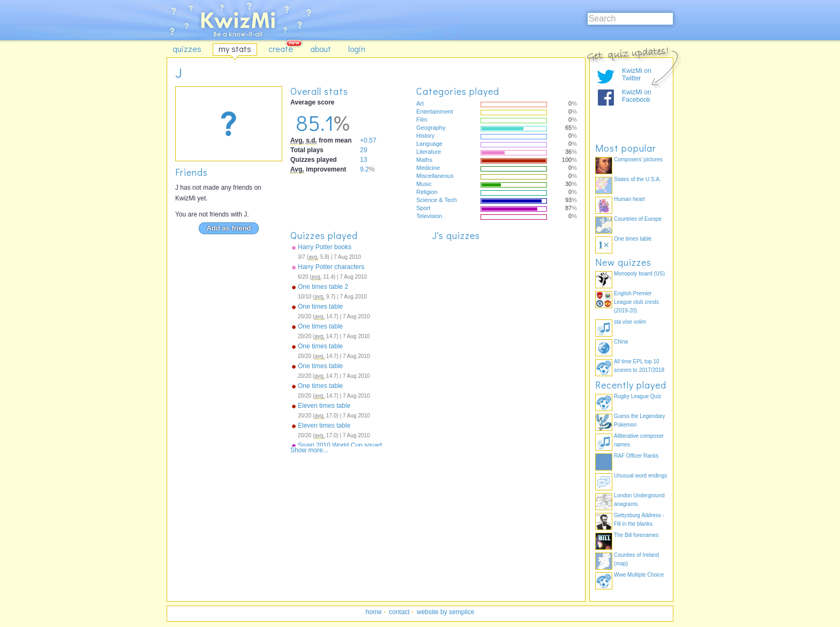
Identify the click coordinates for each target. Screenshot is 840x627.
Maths (424, 160)
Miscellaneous (435, 176)
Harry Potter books (325, 247)
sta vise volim (630, 322)
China (621, 342)
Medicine (428, 168)
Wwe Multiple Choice (639, 575)
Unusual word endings (640, 476)
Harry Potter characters (331, 267)
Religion (427, 192)
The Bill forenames (636, 535)
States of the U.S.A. (637, 179)
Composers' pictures (638, 159)
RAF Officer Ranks (636, 456)
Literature (429, 152)
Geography (431, 128)
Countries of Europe (638, 219)
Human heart (629, 199)
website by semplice (445, 612)
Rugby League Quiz (637, 396)
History (425, 136)
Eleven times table (324, 406)
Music (424, 184)
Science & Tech (437, 200)
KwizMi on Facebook (637, 96)
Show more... (309, 450)
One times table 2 (323, 287)
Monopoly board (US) (639, 274)
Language (429, 144)
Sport (423, 208)
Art (420, 103)
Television (429, 216)
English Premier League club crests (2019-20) (636, 302)
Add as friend (228, 228)
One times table (320, 307)
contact (399, 612)
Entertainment (434, 111)
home (374, 612)
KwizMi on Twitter (637, 74)
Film (422, 120)
